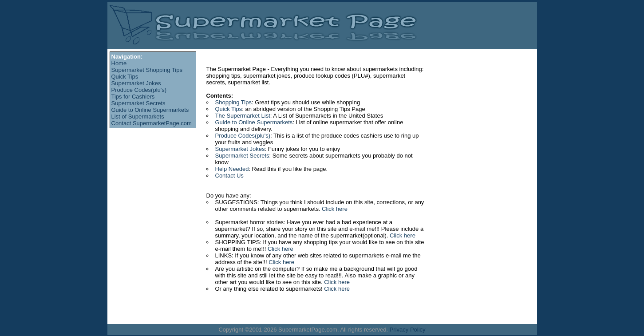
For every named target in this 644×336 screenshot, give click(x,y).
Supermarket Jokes (136, 83)
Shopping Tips (233, 102)
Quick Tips (125, 77)
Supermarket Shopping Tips (147, 70)
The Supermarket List (243, 116)
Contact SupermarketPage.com (152, 123)
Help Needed (232, 169)
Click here (335, 209)
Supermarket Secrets (138, 103)
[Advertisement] (150, 155)
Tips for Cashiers (133, 97)
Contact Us (229, 176)
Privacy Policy (408, 330)
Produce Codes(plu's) (139, 90)
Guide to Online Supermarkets (150, 110)
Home (119, 63)
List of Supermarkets (138, 117)
